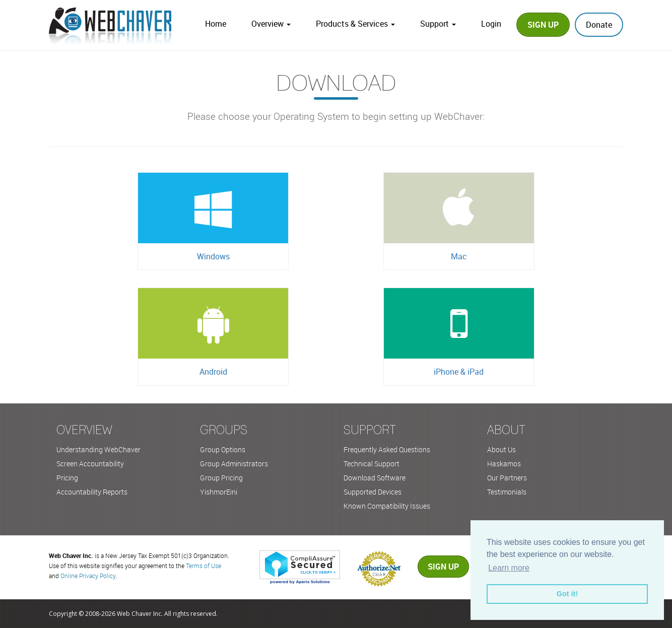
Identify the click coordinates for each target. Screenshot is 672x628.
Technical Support (372, 464)
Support (438, 24)
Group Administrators (234, 464)
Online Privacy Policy (88, 576)
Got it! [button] (567, 594)
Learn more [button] (509, 568)
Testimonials (507, 492)
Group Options (223, 449)
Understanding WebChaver (98, 449)
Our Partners (507, 478)
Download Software (375, 478)
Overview (271, 24)
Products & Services (355, 24)
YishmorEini (219, 492)
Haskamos (504, 464)
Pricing (67, 478)
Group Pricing (221, 478)
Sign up (443, 567)
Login (491, 24)
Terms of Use (204, 566)
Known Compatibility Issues (387, 506)
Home (216, 24)
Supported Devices (373, 492)
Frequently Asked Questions (387, 449)
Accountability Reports (92, 492)
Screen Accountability (90, 464)
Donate (599, 25)
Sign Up (543, 25)
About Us (501, 449)
